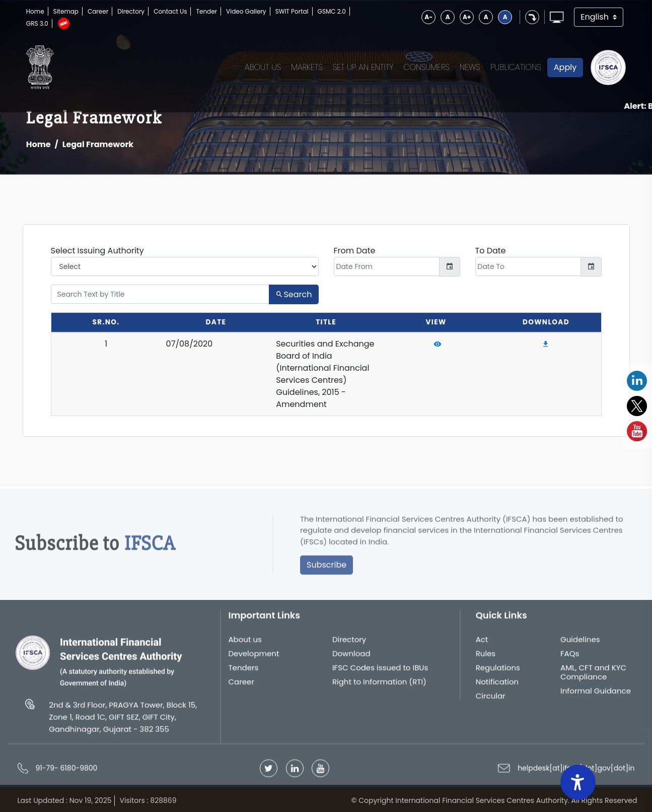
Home (35, 11)
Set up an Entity (363, 67)
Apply (565, 67)
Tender (206, 11)
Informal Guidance (596, 695)
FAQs (570, 657)
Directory (131, 11)
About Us (263, 67)
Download (351, 657)
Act (482, 643)
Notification (497, 686)
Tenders (244, 671)
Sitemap (66, 11)
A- (428, 17)
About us (245, 643)
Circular (491, 700)
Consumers (426, 67)
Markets (307, 67)
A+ (467, 17)
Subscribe (327, 568)
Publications (516, 67)
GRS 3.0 (37, 23)
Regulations (498, 671)
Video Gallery (246, 11)
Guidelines (580, 643)
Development (254, 657)
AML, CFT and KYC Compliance (593, 676)
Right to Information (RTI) (379, 686)
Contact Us (170, 11)
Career (98, 11)
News (470, 67)
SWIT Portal (292, 11)
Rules (486, 657)
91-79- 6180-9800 (67, 772)
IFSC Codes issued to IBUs (380, 671)
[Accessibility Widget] (578, 782)
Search (294, 294)
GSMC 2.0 (332, 11)
